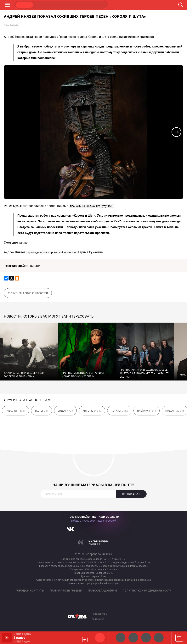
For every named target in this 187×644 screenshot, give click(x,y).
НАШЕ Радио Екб (146, 638)
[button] (176, 132)
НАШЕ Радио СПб (133, 638)
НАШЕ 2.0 (121, 638)
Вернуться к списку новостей (28, 293)
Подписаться (131, 494)
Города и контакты (30, 591)
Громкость (85, 640)
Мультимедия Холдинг (94, 542)
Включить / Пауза (7, 638)
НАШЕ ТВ (98, 5)
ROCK (43, 5)
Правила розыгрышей (66, 591)
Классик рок (159, 638)
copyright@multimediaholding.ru (102, 583)
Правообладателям (102, 591)
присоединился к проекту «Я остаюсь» (52, 252)
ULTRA (79, 5)
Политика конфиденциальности (147, 591)
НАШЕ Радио (100, 638)
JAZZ (61, 5)
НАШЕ (24, 5)
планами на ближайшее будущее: (91, 206)
